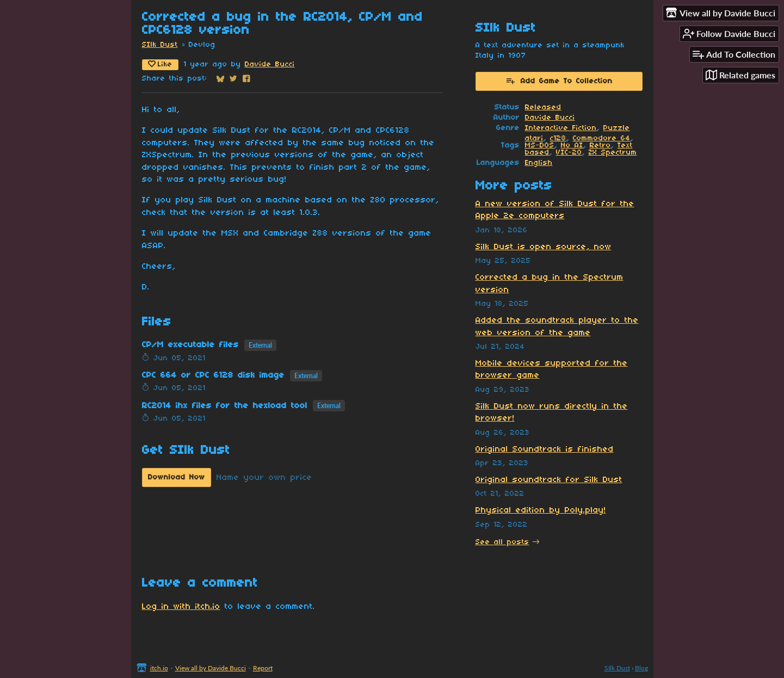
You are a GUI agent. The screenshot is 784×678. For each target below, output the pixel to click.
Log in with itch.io (181, 607)
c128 (558, 138)
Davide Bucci (270, 64)
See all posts (502, 542)
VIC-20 (569, 153)
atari (534, 138)
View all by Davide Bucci (211, 668)
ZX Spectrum (613, 153)
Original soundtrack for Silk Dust (549, 480)
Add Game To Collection (559, 81)
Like (160, 64)
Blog (641, 668)
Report (263, 668)
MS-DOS (540, 146)
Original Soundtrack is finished (545, 449)
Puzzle (617, 128)
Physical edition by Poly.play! (541, 510)
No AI (572, 146)
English (539, 163)
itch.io (159, 668)
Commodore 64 (602, 138)
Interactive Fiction (561, 128)
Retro (600, 146)
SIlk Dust (160, 45)
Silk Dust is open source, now (544, 247)
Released (543, 107)
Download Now (177, 477)
